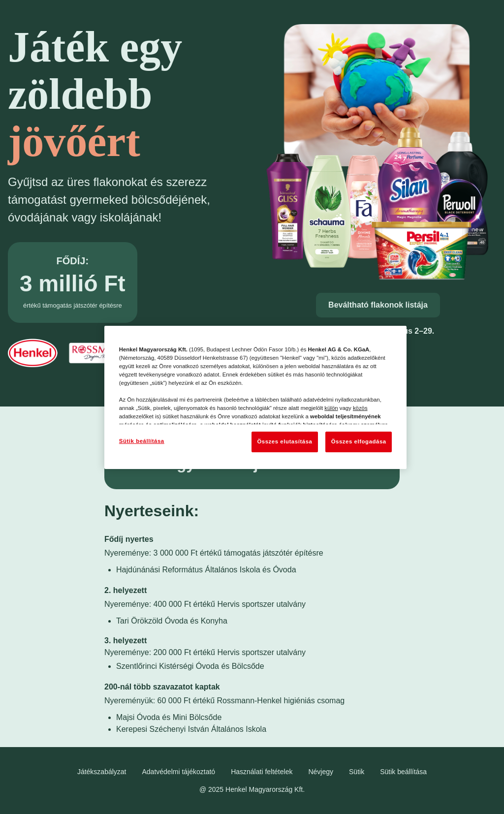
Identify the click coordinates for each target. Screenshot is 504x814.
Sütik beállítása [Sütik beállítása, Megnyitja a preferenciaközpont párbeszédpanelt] (142, 441)
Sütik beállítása (403, 772)
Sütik (357, 772)
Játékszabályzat (102, 772)
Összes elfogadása (359, 441)
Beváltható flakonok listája (378, 305)
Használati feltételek (262, 772)
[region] (255, 397)
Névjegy (321, 772)
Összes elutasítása (284, 441)
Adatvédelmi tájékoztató (179, 772)
